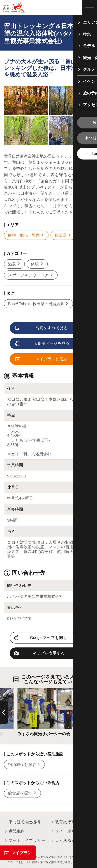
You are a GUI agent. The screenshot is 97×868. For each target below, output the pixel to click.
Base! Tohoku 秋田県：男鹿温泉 (38, 304)
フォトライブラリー (25, 841)
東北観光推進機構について (25, 822)
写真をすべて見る (42, 328)
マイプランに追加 (42, 359)
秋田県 (63, 235)
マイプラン (18, 853)
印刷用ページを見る (43, 344)
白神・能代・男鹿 (26, 235)
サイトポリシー (67, 832)
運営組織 (14, 832)
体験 (37, 264)
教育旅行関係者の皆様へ (72, 822)
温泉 (14, 264)
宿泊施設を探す (24, 765)
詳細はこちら (30, 690)
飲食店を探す (22, 793)
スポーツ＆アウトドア (31, 275)
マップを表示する (48, 653)
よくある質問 (65, 841)
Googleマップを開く (48, 638)
